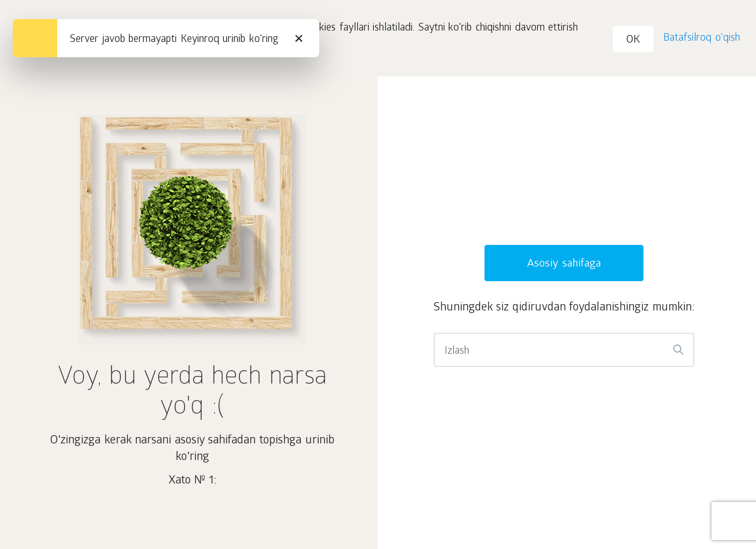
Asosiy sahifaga (564, 264)
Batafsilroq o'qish (702, 38)
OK (633, 40)
